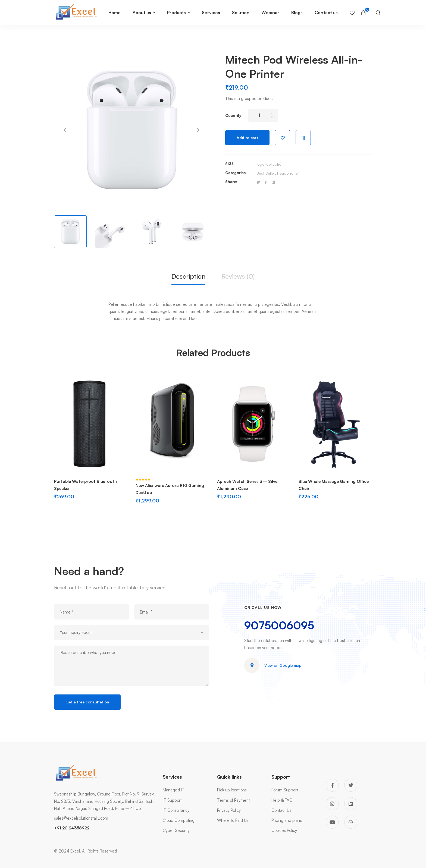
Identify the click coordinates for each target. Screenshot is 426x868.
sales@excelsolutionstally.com (81, 818)
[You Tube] (332, 822)
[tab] (188, 277)
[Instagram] (332, 804)
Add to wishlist (283, 138)
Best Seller (266, 173)
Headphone (287, 173)
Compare (303, 138)
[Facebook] (266, 182)
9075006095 (279, 625)
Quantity (233, 115)
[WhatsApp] (351, 822)
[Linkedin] (273, 182)
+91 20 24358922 (72, 828)
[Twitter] (258, 182)
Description (188, 276)
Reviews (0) (238, 276)
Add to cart (247, 138)
